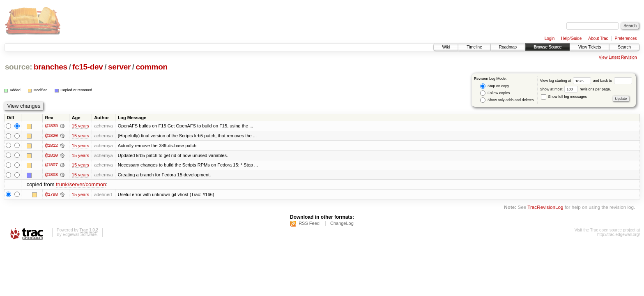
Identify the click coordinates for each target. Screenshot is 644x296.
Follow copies (495, 93)
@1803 (51, 175)
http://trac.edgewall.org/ (619, 235)
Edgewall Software (79, 235)
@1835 (51, 126)
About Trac (598, 38)
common (152, 67)
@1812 (51, 146)
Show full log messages (564, 97)
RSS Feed (309, 224)
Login (550, 38)
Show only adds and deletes (507, 100)
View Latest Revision (618, 57)
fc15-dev (87, 67)
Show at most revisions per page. (576, 89)
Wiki (446, 47)
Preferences (626, 38)
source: (18, 67)
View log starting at (567, 81)
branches (51, 67)
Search (624, 47)
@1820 (51, 136)
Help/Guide (571, 38)
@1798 (51, 195)
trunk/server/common (81, 185)
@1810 (51, 155)
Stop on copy (494, 86)
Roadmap (508, 47)
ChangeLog (342, 224)
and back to (613, 81)
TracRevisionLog (545, 207)
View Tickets (590, 47)
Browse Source (547, 47)
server (119, 67)
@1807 (51, 165)
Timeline (474, 47)
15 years (80, 126)
